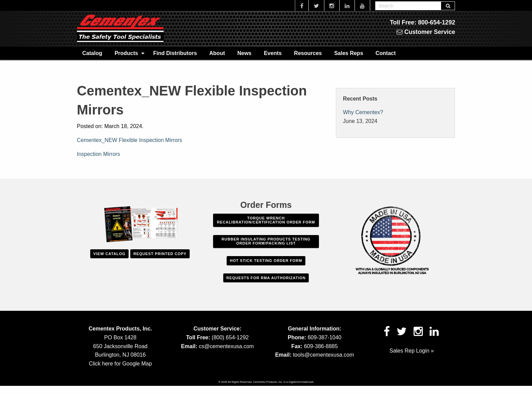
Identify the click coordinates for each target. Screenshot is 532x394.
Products (126, 53)
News (244, 53)
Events (273, 53)
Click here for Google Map (120, 364)
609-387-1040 (325, 337)
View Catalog (109, 254)
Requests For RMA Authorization (266, 278)
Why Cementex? (363, 112)
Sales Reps (349, 53)
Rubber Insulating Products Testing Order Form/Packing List (266, 241)
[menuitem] (92, 53)
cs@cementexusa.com (226, 346)
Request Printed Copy (160, 254)
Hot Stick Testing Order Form (266, 261)
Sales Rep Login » (412, 351)
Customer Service (426, 32)
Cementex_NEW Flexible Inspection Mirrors (130, 140)
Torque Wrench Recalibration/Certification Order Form (266, 220)
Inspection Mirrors (99, 154)
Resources (308, 53)
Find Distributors (175, 53)
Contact (386, 53)
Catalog (92, 53)
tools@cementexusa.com (323, 355)
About (217, 53)
